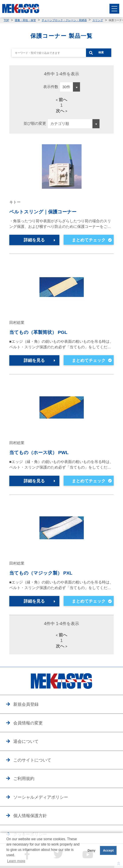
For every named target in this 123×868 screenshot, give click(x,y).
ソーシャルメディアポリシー (41, 797)
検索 (101, 52)
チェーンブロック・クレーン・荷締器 (64, 20)
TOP (6, 20)
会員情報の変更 (28, 723)
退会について (26, 741)
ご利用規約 (24, 778)
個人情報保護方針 (30, 816)
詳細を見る (34, 240)
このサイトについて (32, 760)
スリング (98, 20)
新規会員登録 (26, 704)
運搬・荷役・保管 (25, 20)
